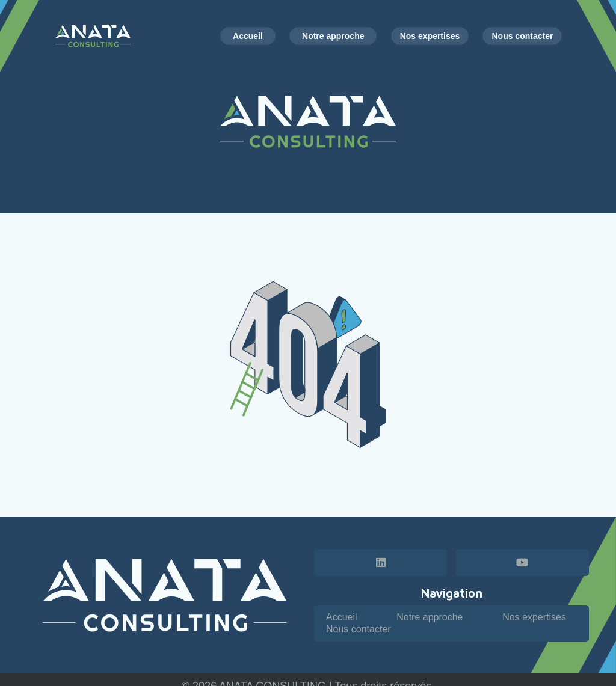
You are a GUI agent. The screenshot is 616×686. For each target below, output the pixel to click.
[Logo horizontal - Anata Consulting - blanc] (165, 595)
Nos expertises (534, 617)
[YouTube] (522, 562)
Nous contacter (359, 629)
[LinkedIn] (380, 562)
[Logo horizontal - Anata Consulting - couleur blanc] (94, 36)
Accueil (342, 617)
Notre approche (430, 617)
